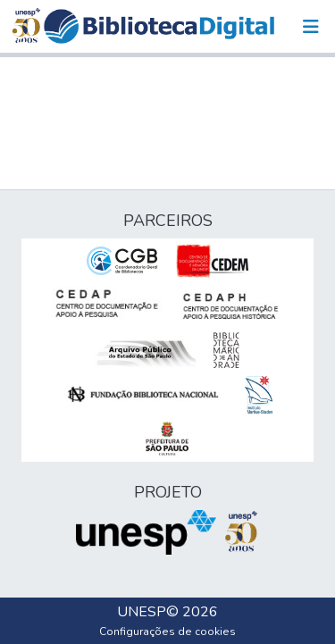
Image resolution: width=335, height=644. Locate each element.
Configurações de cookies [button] (167, 631)
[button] (159, 26)
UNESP (142, 612)
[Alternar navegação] (311, 27)
